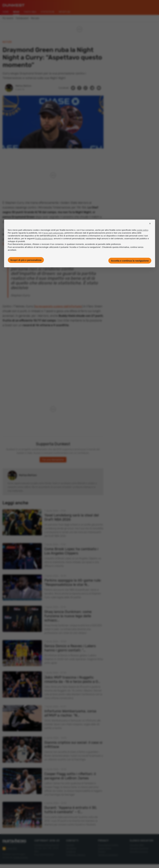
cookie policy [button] (142, 230)
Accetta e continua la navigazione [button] (130, 261)
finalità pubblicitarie (44, 239)
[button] (150, 226)
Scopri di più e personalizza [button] (26, 260)
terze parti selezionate (53, 233)
